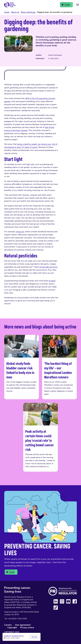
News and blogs (28, 12)
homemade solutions (48, 267)
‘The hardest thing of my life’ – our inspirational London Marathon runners (59, 367)
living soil (20, 232)
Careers (8, 625)
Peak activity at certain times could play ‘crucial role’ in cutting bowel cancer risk (41, 437)
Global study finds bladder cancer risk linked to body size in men (22, 367)
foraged (52, 281)
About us (15, 12)
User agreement (23, 625)
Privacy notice (27, 628)
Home (7, 12)
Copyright (12, 628)
